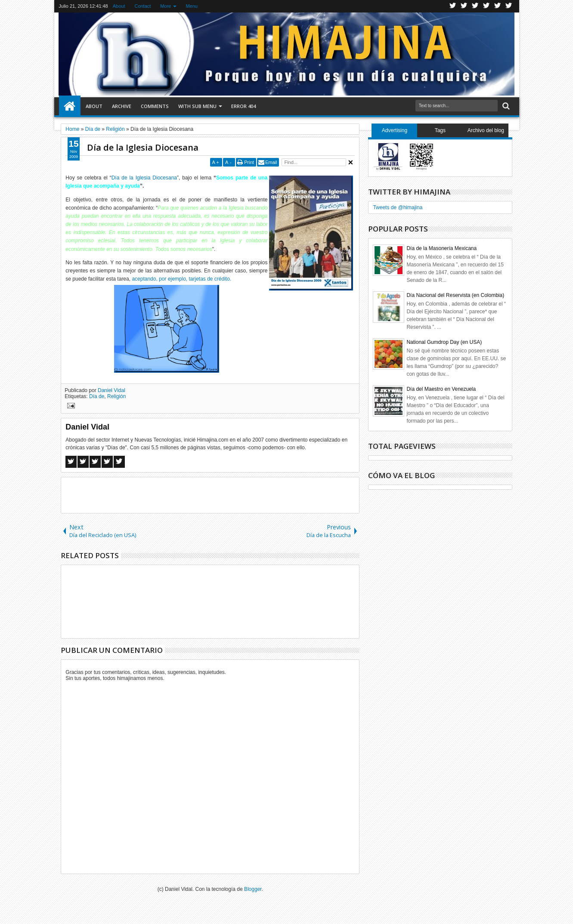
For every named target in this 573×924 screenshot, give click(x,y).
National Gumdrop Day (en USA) (444, 342)
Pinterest (509, 6)
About (119, 6)
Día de (97, 396)
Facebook (464, 6)
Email (271, 162)
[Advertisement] (210, 494)
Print (249, 162)
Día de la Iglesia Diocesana (143, 147)
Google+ (475, 6)
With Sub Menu (197, 106)
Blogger (253, 889)
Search (505, 106)
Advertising (395, 130)
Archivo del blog (486, 130)
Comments (155, 106)
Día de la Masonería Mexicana (441, 248)
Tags (440, 130)
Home (70, 106)
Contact (142, 6)
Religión (116, 396)
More (166, 6)
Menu (192, 6)
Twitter (453, 6)
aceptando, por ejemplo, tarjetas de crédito (181, 279)
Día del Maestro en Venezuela (441, 389)
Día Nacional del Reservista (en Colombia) (455, 295)
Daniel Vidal (112, 390)
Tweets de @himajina (398, 207)
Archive (122, 106)
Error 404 (243, 106)
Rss (486, 6)
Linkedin (498, 6)
